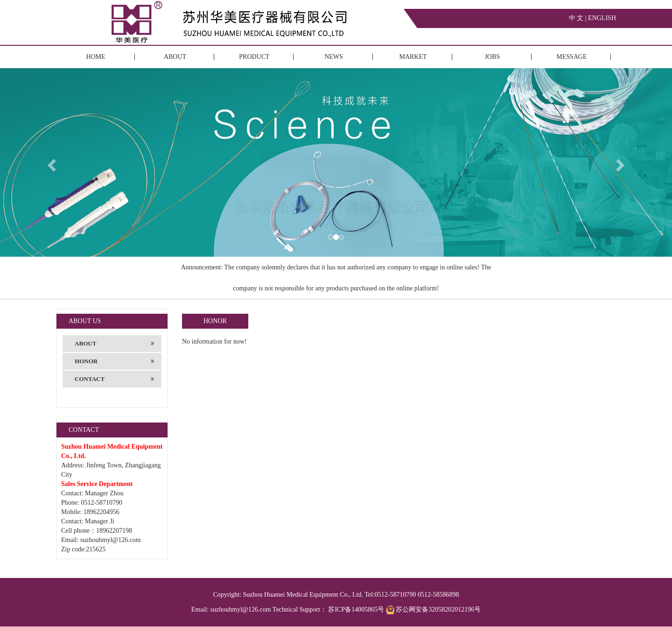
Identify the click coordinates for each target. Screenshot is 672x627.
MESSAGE (571, 57)
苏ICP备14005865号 (356, 609)
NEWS (334, 57)
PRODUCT (254, 57)
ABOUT (175, 57)
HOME (95, 57)
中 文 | (578, 18)
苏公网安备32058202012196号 (434, 609)
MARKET (413, 57)
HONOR (114, 361)
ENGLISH (602, 18)
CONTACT (114, 379)
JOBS (493, 57)
